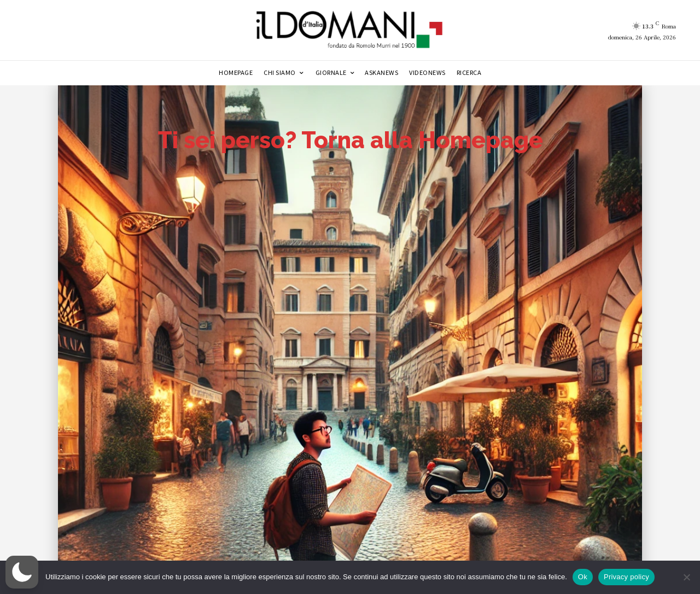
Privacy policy (626, 577)
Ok (583, 577)
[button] (22, 572)
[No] (686, 577)
